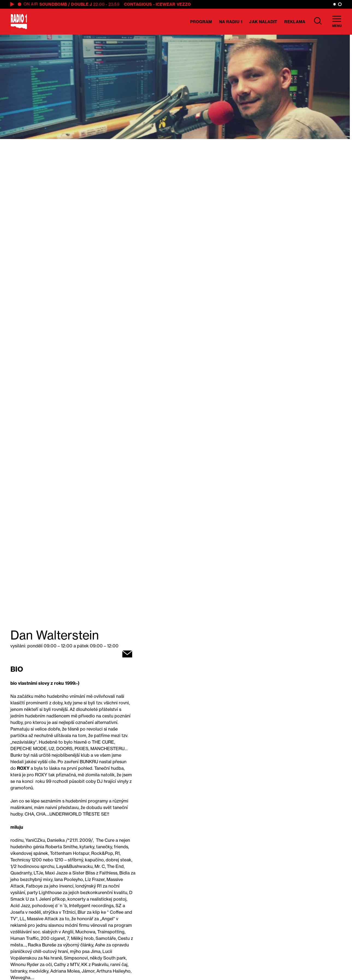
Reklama (295, 22)
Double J (82, 4)
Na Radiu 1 (231, 22)
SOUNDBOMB (53, 4)
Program (201, 22)
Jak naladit (263, 22)
